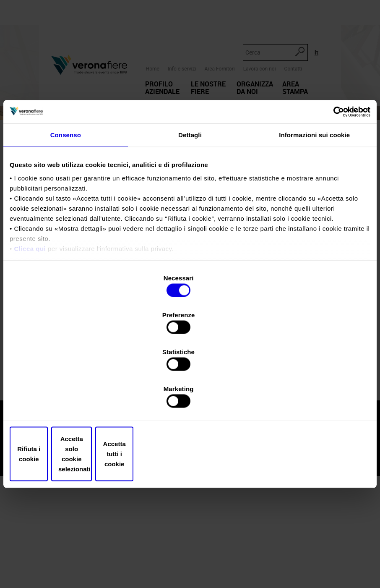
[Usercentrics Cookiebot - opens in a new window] (334, 183)
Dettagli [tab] (190, 207)
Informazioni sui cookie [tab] (314, 207)
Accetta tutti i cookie (311, 399)
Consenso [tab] (66, 207)
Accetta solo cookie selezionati (190, 399)
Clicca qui (30, 320)
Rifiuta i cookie (69, 399)
